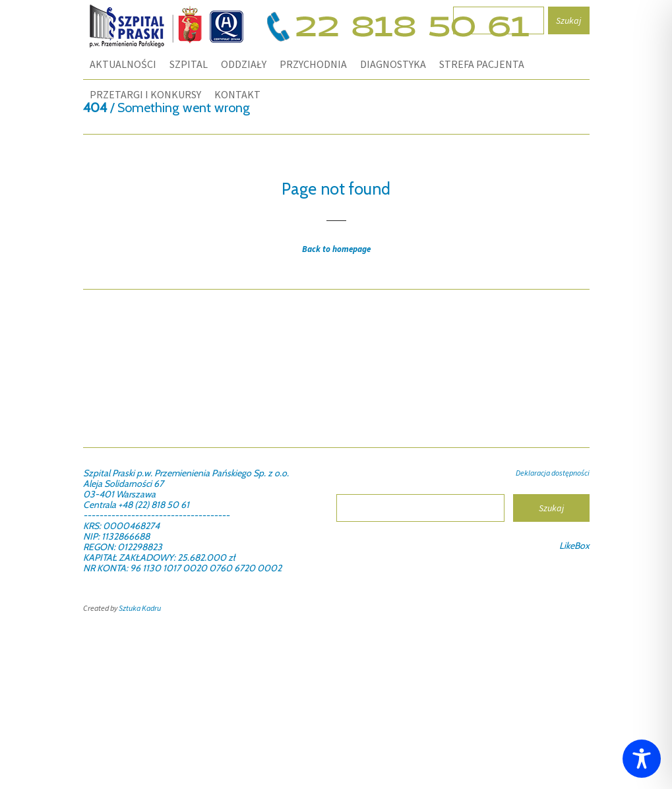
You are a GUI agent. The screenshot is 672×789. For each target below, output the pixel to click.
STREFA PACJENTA (482, 64)
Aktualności (123, 64)
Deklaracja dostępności (553, 473)
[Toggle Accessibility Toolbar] (642, 759)
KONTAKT (237, 94)
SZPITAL (189, 64)
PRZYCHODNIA (313, 64)
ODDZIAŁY (244, 64)
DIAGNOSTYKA (393, 64)
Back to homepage (336, 249)
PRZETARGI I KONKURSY (145, 94)
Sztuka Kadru (140, 608)
